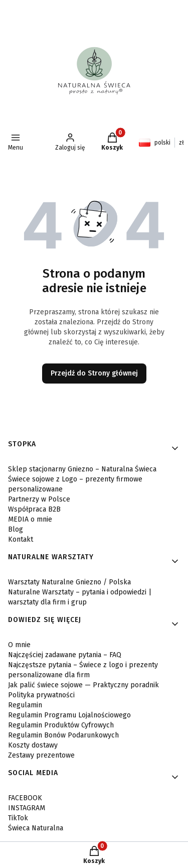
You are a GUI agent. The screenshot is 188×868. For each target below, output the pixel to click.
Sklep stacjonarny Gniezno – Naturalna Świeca (82, 469)
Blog (16, 529)
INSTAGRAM (27, 808)
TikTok (18, 818)
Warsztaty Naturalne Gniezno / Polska (69, 582)
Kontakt (21, 539)
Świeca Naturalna (36, 828)
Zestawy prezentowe (41, 755)
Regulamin (25, 705)
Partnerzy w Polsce (39, 499)
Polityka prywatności (41, 695)
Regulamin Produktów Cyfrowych (61, 725)
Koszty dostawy (33, 745)
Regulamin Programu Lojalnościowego (69, 715)
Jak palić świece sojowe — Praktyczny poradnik (83, 685)
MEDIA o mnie (30, 519)
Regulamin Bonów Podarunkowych (63, 735)
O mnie (19, 645)
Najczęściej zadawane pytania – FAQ (65, 655)
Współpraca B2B (34, 509)
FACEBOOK (25, 798)
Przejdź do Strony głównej (94, 373)
